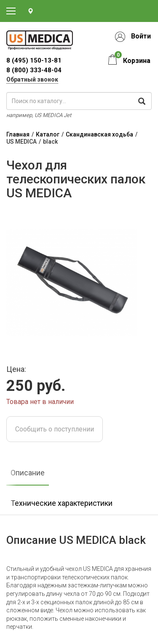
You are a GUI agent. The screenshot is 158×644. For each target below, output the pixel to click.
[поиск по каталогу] (79, 101)
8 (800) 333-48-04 (34, 70)
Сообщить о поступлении (55, 429)
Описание (28, 473)
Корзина (137, 61)
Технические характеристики (62, 503)
